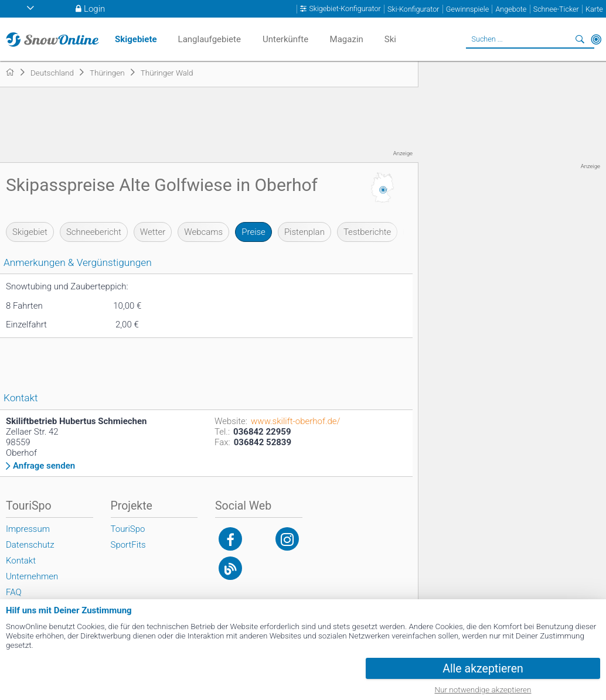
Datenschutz (30, 545)
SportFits (128, 545)
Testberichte (367, 232)
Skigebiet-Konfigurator (345, 9)
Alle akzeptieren (483, 669)
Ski (390, 39)
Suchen (580, 39)
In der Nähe (596, 39)
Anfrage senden (44, 466)
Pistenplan (304, 232)
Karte (594, 9)
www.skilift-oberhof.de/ (296, 421)
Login (94, 9)
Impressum (28, 529)
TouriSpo (128, 529)
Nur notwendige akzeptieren (483, 689)
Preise (253, 232)
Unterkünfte (285, 39)
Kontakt (21, 561)
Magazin (347, 39)
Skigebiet (30, 232)
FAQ (14, 592)
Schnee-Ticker (556, 9)
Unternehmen (32, 576)
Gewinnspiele (467, 9)
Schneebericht (94, 232)
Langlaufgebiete (210, 39)
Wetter (153, 232)
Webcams (203, 232)
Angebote (511, 9)
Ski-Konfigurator (413, 9)
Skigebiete (136, 39)
